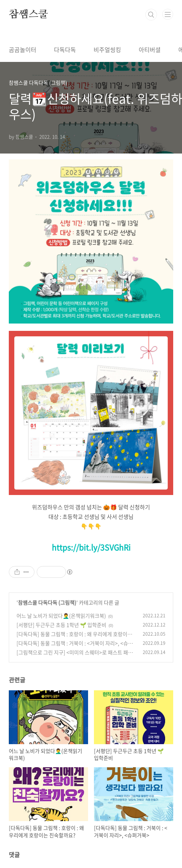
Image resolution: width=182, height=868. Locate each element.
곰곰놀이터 (23, 49)
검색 (151, 15)
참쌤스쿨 (28, 15)
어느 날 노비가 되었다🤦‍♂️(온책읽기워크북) (61, 616)
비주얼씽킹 (107, 49)
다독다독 (65, 49)
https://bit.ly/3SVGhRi (91, 547)
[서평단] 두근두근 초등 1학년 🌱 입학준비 (61, 625)
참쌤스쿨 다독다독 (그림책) (47, 602)
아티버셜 (150, 49)
